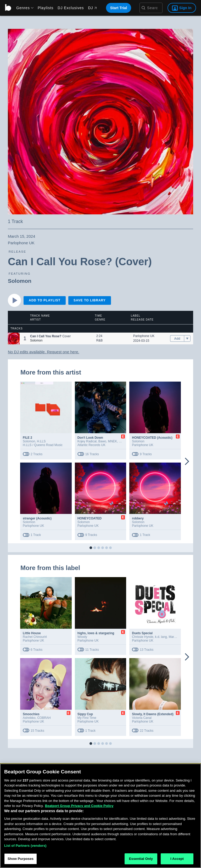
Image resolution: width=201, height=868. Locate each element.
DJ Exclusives (71, 8)
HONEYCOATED (90, 518)
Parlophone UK (144, 336)
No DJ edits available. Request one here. (44, 352)
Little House (32, 633)
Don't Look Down (90, 438)
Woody (82, 637)
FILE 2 (27, 438)
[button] (14, 338)
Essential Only (141, 859)
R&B (100, 340)
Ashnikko (29, 718)
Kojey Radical (87, 441)
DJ (92, 8)
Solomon (20, 281)
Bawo (102, 441)
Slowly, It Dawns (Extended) (153, 714)
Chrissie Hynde (143, 637)
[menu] (23, 8)
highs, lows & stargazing (96, 633)
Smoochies (31, 714)
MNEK (112, 441)
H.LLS (41, 441)
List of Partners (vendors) (25, 846)
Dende (123, 441)
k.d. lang (161, 637)
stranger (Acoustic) (37, 518)
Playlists (46, 8)
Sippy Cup (85, 714)
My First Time (87, 718)
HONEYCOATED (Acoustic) (152, 438)
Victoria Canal (142, 718)
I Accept (177, 859)
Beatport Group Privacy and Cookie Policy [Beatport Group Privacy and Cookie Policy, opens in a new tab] (79, 806)
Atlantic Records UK (91, 445)
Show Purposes (21, 859)
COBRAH (44, 718)
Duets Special (142, 633)
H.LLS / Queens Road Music (43, 445)
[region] (100, 816)
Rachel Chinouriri (35, 637)
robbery (138, 518)
